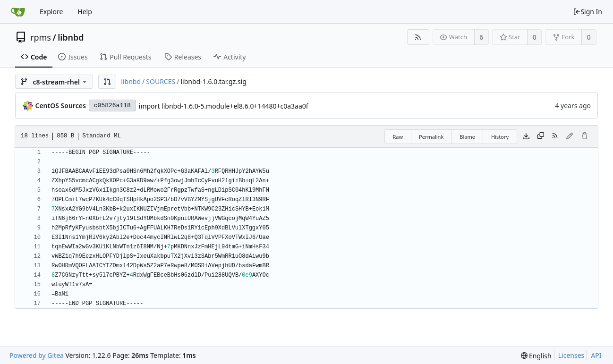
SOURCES (161, 81)
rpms (41, 37)
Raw (398, 137)
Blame (467, 137)
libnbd (71, 37)
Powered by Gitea (37, 355)
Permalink (431, 137)
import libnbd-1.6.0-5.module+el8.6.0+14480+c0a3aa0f (224, 106)
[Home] (18, 12)
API (596, 355)
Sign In (587, 12)
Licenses (571, 355)
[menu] (536, 356)
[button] (107, 82)
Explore (51, 12)
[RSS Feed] (418, 37)
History (500, 137)
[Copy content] (541, 136)
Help (85, 12)
